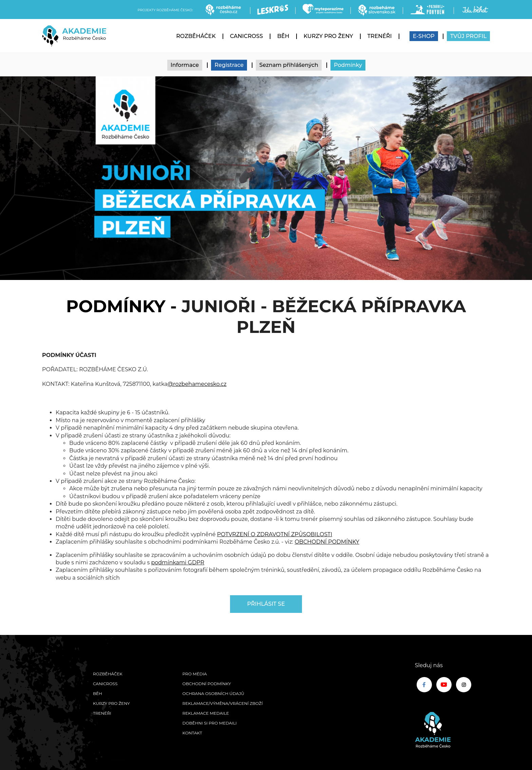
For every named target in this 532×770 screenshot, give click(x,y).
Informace (185, 65)
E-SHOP (424, 36)
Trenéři (380, 36)
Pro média (195, 674)
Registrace (229, 65)
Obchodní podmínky (207, 684)
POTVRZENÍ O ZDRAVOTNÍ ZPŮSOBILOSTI (275, 534)
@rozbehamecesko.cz (197, 384)
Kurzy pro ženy (328, 36)
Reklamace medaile (206, 713)
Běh (283, 36)
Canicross (246, 36)
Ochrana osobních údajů (213, 693)
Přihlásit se (266, 604)
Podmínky (348, 65)
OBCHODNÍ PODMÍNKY (327, 542)
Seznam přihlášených (289, 65)
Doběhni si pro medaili (210, 723)
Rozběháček (196, 36)
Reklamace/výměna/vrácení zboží (223, 703)
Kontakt (192, 733)
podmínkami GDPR (178, 562)
